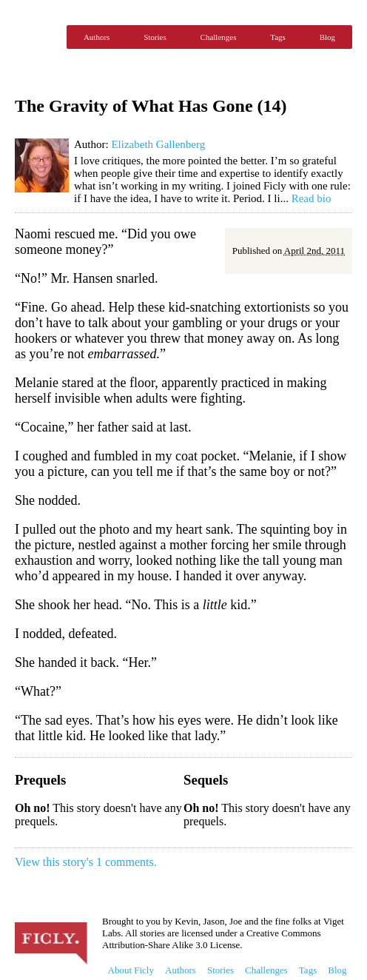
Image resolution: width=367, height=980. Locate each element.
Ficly (37, 37)
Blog (327, 37)
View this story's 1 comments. (86, 862)
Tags (278, 37)
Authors (97, 37)
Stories (155, 37)
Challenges (219, 37)
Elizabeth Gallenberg (158, 144)
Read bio (312, 198)
